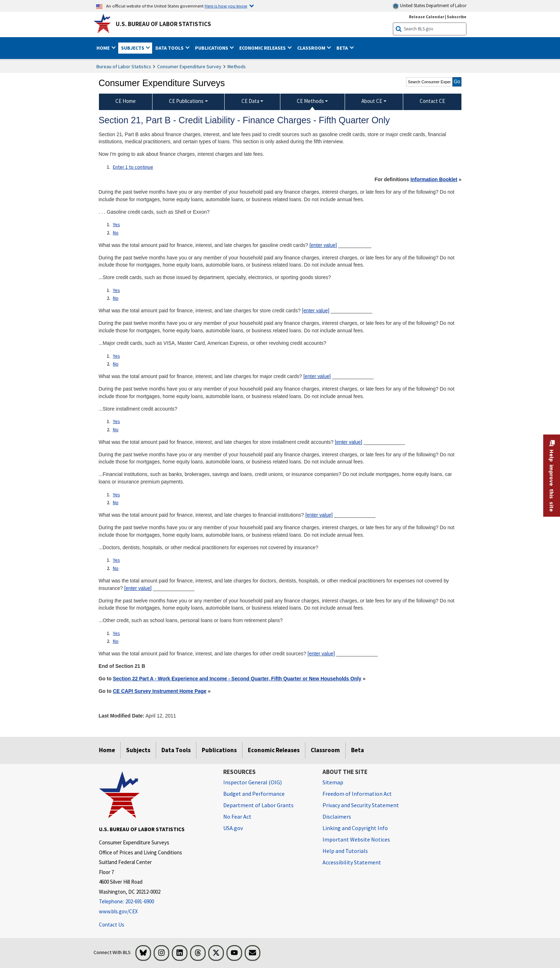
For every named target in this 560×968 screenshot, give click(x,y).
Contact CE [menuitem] (432, 101)
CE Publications (186, 101)
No (116, 233)
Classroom (325, 750)
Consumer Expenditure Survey (189, 66)
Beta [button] (343, 48)
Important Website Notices (356, 839)
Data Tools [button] (170, 48)
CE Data (250, 101)
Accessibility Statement (352, 862)
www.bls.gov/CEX (118, 911)
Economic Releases (274, 750)
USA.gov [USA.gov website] (233, 828)
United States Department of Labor (429, 6)
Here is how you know (226, 6)
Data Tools (176, 750)
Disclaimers (337, 816)
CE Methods (310, 101)
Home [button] (104, 48)
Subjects (138, 750)
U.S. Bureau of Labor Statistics (163, 24)
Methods (237, 66)
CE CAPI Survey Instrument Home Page (160, 691)
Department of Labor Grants (258, 805)
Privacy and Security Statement (361, 805)
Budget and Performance (254, 794)
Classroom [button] (312, 48)
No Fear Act (237, 816)
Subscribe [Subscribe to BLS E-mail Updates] (457, 17)
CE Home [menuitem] (126, 101)
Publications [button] (212, 48)
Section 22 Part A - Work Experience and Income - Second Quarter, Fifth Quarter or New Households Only (237, 679)
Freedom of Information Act (357, 794)
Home (107, 750)
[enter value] (323, 245)
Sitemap (333, 782)
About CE (372, 101)
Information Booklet (434, 179)
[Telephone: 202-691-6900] (156, 902)
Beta (357, 750)
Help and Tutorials (345, 851)
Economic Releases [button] (263, 48)
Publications (219, 750)
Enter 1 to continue (133, 167)
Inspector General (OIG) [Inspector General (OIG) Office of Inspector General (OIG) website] (252, 782)
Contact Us (112, 925)
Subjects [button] (133, 48)
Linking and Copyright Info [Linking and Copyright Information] (355, 828)
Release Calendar (427, 17)
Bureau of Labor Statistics (124, 66)
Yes (116, 224)
